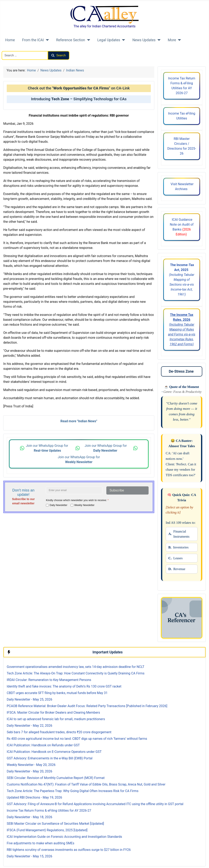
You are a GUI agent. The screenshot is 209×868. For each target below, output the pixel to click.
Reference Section (71, 40)
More (172, 40)
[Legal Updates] (123, 40)
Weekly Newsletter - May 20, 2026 (31, 765)
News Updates (144, 40)
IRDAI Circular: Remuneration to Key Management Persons (49, 680)
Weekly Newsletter (84, 505)
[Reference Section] (88, 40)
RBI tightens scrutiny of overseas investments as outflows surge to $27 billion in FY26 (69, 850)
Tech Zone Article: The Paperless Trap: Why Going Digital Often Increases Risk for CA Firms (73, 791)
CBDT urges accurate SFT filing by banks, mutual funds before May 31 (57, 693)
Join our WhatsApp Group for (47, 448)
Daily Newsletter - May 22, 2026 (29, 726)
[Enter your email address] (74, 490)
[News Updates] (158, 40)
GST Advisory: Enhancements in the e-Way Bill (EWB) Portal (50, 758)
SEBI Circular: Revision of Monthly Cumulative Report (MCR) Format (56, 778)
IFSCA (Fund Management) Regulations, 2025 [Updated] (47, 830)
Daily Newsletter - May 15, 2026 (29, 856)
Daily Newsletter (58, 505)
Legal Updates (109, 40)
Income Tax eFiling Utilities (182, 116)
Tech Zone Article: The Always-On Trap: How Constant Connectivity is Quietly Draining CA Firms (76, 673)
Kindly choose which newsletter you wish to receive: (77, 500)
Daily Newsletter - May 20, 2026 (29, 771)
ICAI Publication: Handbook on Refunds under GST (43, 745)
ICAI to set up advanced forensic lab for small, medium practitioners (56, 719)
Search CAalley (12, 48)
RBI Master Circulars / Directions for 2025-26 (182, 146)
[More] (179, 40)
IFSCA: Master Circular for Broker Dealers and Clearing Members (53, 713)
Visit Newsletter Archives (182, 187)
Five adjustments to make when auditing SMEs (41, 843)
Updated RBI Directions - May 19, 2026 (34, 797)
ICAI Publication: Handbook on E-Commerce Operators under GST (54, 752)
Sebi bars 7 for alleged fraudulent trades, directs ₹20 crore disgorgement (59, 732)
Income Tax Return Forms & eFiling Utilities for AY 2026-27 (182, 86)
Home (10, 40)
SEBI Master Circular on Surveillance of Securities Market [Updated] (55, 824)
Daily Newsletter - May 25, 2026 (29, 699)
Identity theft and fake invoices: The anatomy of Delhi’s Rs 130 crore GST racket (64, 686)
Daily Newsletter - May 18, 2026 (29, 817)
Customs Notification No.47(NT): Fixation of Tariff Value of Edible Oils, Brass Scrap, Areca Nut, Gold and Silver (86, 784)
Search (59, 55)
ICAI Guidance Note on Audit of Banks (182, 227)
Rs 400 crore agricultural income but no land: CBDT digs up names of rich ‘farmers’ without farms (77, 739)
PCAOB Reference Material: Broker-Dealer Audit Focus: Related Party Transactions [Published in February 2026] (87, 706)
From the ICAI (33, 40)
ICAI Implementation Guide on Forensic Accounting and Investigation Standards (64, 837)
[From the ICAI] (46, 40)
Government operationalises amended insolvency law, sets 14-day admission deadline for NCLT (76, 667)
